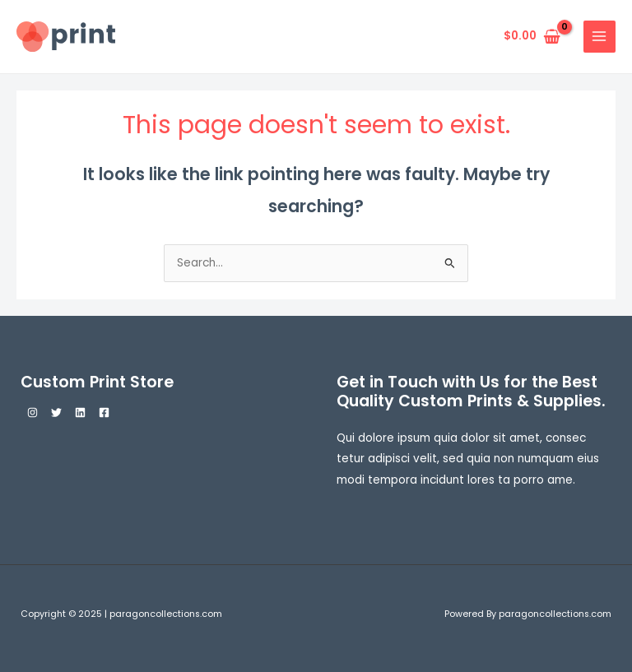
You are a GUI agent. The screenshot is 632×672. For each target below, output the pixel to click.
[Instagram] (33, 412)
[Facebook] (104, 412)
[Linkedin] (80, 412)
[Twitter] (56, 412)
